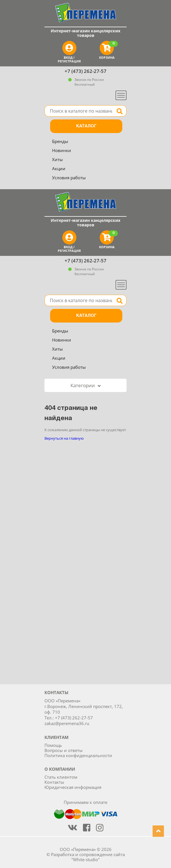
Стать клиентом (61, 777)
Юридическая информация (73, 787)
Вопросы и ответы (64, 750)
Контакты (54, 782)
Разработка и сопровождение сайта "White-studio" (88, 857)
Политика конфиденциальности (78, 755)
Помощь (53, 745)
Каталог (86, 126)
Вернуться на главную (64, 438)
